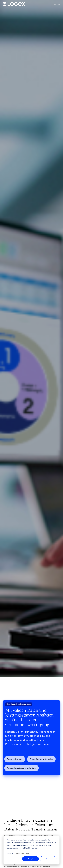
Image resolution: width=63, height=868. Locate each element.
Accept (30, 859)
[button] (55, 4)
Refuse (48, 859)
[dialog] (31, 850)
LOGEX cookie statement (22, 853)
